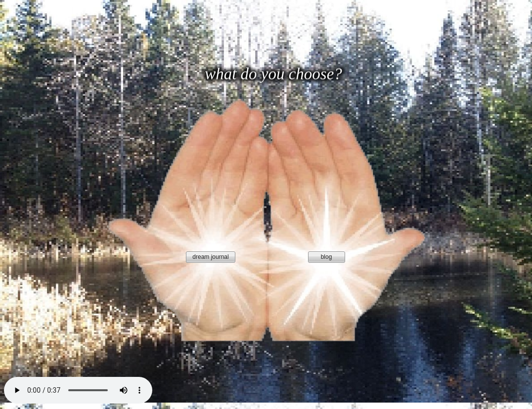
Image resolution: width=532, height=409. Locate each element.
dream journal (210, 257)
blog (327, 257)
